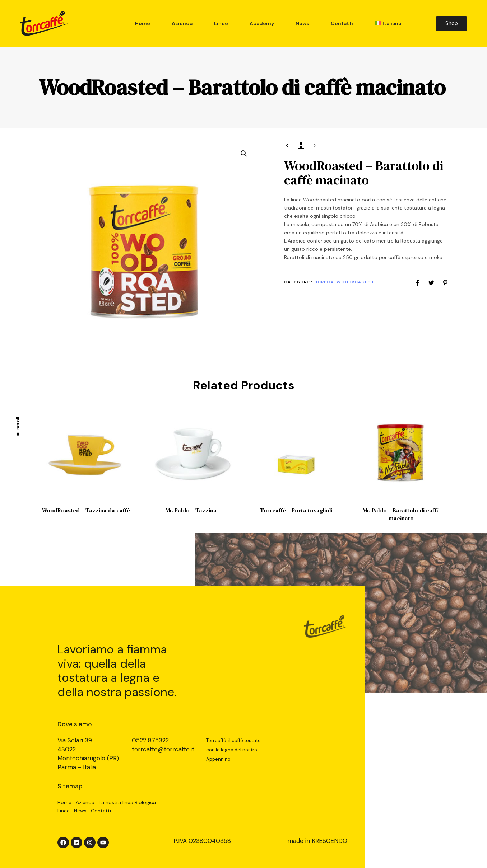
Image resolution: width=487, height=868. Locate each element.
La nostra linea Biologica (127, 802)
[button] (244, 154)
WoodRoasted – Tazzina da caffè (86, 510)
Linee (221, 23)
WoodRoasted (355, 282)
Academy (262, 23)
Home (143, 23)
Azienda (182, 23)
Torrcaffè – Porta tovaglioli (296, 510)
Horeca (324, 282)
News (302, 23)
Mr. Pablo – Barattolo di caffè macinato (401, 514)
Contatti (342, 23)
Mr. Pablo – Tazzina (191, 510)
